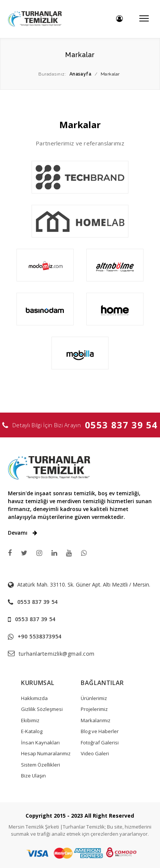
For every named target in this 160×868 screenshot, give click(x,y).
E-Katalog (32, 731)
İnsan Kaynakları (40, 742)
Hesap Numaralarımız (46, 753)
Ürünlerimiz (94, 698)
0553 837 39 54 (121, 425)
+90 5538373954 (40, 636)
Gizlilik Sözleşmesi (42, 709)
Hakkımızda (34, 698)
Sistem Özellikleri (41, 765)
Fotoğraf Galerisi (100, 742)
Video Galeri (95, 753)
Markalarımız (96, 720)
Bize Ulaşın (33, 776)
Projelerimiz (94, 709)
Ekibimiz (30, 720)
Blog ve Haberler (100, 731)
